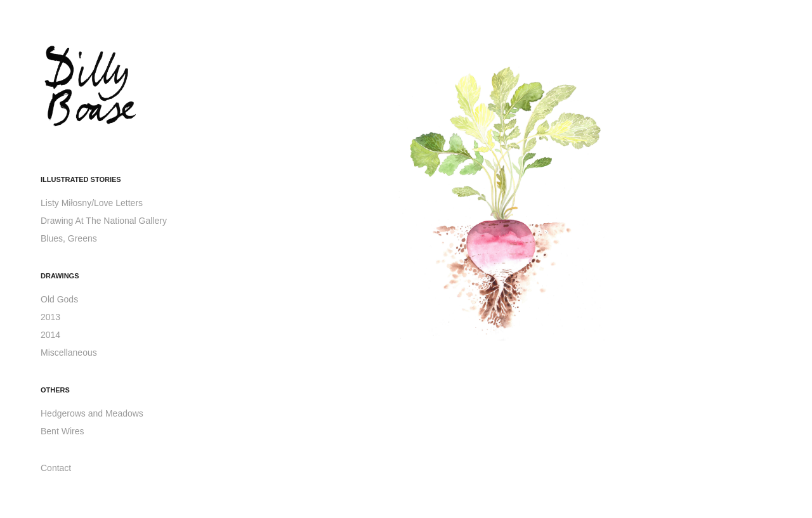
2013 (50, 317)
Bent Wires (62, 431)
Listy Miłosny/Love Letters (92, 203)
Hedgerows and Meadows (92, 413)
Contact (56, 468)
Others (55, 390)
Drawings (60, 276)
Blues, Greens (69, 238)
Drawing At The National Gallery (104, 221)
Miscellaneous (69, 353)
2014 (50, 335)
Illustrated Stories (81, 179)
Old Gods (59, 299)
